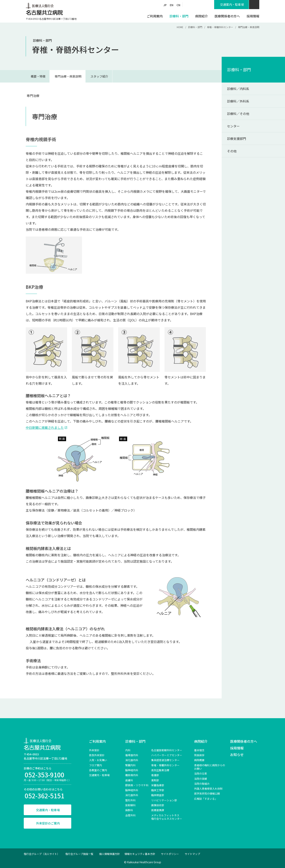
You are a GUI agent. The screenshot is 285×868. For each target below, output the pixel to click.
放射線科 (130, 805)
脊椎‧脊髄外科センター (165, 765)
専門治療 (33, 96)
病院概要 (199, 760)
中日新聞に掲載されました (45, 427)
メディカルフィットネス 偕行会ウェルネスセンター (167, 817)
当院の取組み (202, 784)
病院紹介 (201, 741)
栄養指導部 (158, 785)
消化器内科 (132, 760)
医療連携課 (158, 810)
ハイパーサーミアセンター (167, 755)
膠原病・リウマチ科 (137, 785)
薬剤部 (155, 780)
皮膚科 (129, 780)
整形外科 (130, 800)
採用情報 (237, 748)
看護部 (155, 775)
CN (178, 5)
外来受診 (94, 750)
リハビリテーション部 (164, 800)
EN (172, 5)
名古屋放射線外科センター (167, 750)
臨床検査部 (158, 795)
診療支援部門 (237, 139)
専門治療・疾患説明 (68, 76)
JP (165, 5)
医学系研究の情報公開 (207, 793)
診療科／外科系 (238, 101)
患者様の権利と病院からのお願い (210, 767)
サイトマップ (192, 854)
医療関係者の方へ (244, 741)
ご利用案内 (97, 741)
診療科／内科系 (238, 89)
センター (233, 126)
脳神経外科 (132, 790)
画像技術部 (158, 805)
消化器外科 (132, 795)
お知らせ (237, 755)
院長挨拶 (199, 755)
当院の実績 (201, 779)
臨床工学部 (158, 790)
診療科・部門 (195, 27)
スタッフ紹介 (99, 76)
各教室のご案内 (98, 770)
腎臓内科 (130, 765)
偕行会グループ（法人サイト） (42, 854)
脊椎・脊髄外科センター (220, 27)
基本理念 (199, 750)
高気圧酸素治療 (160, 770)
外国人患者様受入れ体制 (208, 789)
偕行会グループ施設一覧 (79, 854)
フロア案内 (95, 765)
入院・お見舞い (98, 760)
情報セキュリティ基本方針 (140, 854)
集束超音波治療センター (165, 760)
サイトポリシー (170, 854)
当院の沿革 (201, 774)
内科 (128, 750)
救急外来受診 (97, 755)
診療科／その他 (238, 114)
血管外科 (130, 815)
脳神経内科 (132, 770)
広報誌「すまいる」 (206, 799)
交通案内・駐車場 (48, 810)
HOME (180, 27)
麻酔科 (129, 810)
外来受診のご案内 (48, 823)
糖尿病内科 (132, 775)
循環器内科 (132, 755)
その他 (232, 151)
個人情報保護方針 (109, 854)
